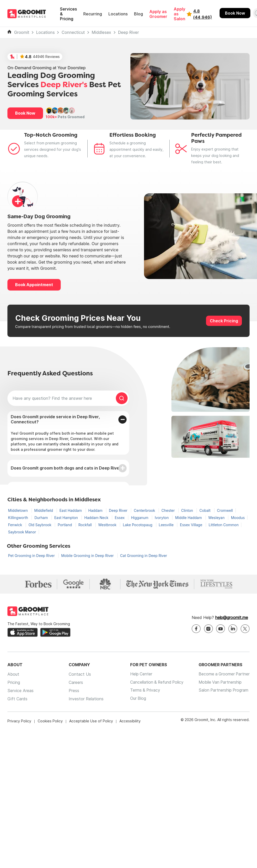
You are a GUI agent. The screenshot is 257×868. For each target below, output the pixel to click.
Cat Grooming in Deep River (144, 556)
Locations (118, 14)
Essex (120, 518)
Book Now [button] (25, 113)
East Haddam (71, 510)
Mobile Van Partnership (219, 683)
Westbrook (108, 525)
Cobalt (205, 510)
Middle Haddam (189, 518)
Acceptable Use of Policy (91, 721)
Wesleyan (217, 518)
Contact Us (79, 674)
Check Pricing (224, 321)
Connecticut (73, 32)
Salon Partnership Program (223, 691)
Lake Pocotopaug (138, 525)
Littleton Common (224, 525)
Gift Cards (17, 699)
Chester (169, 510)
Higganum (140, 518)
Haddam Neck (97, 518)
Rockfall (86, 525)
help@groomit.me (232, 618)
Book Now (235, 13)
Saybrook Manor (22, 532)
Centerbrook (145, 510)
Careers (75, 683)
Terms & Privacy (143, 691)
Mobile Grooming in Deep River (88, 556)
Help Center (139, 674)
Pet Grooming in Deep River (32, 556)
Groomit (22, 32)
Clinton (188, 510)
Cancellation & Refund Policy (155, 683)
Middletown (19, 510)
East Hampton (67, 518)
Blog (138, 14)
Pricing (14, 683)
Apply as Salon (179, 14)
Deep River (128, 32)
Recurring (93, 14)
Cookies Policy (50, 721)
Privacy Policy (19, 721)
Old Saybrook (40, 525)
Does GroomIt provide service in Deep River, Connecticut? (55, 419)
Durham (42, 518)
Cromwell (225, 510)
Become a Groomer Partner (223, 674)
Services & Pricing (68, 14)
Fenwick (16, 525)
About (13, 674)
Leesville (167, 525)
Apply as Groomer (158, 14)
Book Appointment (34, 285)
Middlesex (101, 32)
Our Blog (136, 699)
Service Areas (20, 691)
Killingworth (19, 518)
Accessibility (130, 721)
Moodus (238, 518)
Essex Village (192, 525)
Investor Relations (85, 699)
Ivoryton (162, 518)
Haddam (96, 510)
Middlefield (44, 510)
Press (73, 691)
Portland (65, 525)
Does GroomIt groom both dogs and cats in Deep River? (67, 468)
